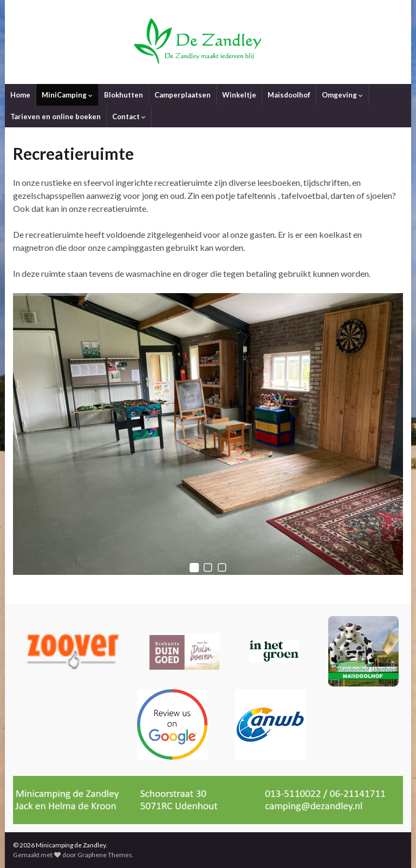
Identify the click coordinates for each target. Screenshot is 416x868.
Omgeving (342, 95)
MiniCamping (67, 95)
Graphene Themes (105, 855)
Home (20, 95)
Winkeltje (239, 95)
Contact (129, 116)
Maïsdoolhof (289, 95)
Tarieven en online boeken (56, 116)
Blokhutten (123, 95)
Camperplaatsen (183, 95)
